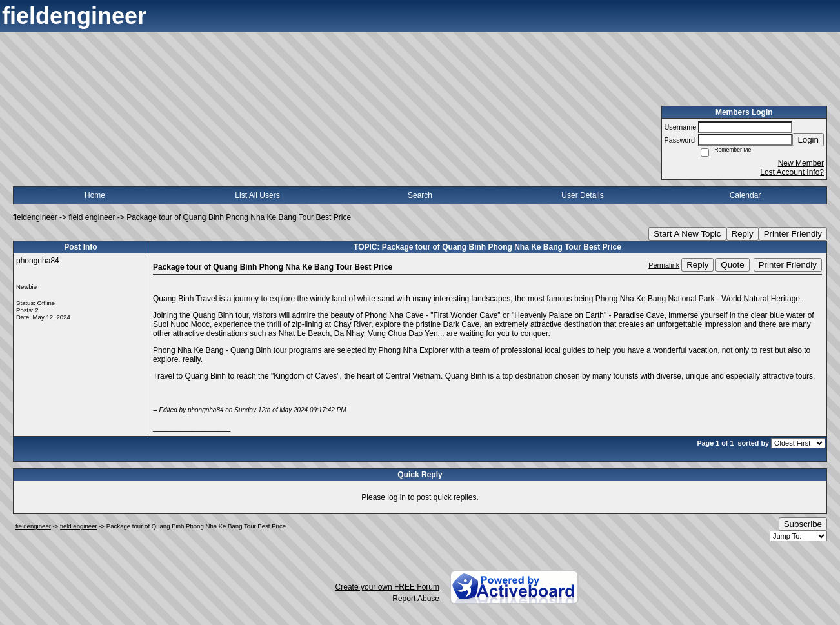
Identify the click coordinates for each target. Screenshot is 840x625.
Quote (732, 265)
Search (420, 195)
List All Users (257, 195)
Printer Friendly (793, 234)
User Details (582, 195)
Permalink (664, 265)
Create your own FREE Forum (387, 587)
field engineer (92, 217)
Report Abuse (416, 599)
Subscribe (803, 524)
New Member (801, 163)
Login (808, 140)
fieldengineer (35, 217)
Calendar (745, 195)
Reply (743, 234)
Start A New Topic (687, 234)
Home (95, 195)
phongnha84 (38, 261)
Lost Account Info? (792, 172)
